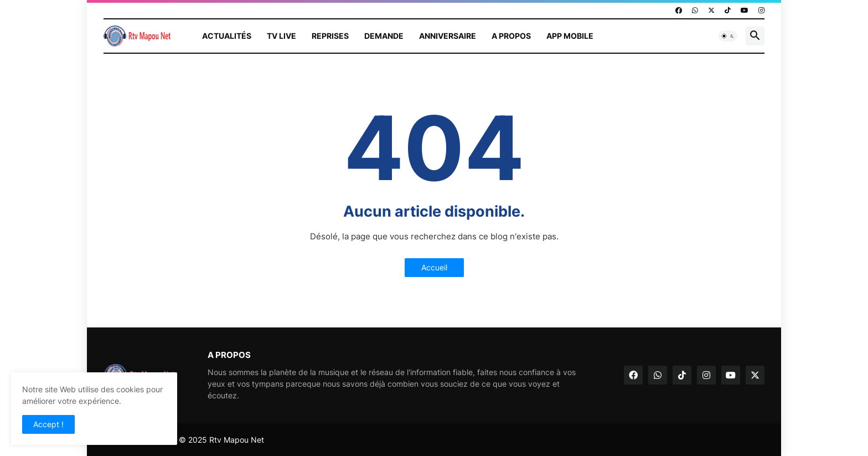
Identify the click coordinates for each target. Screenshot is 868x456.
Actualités (227, 36)
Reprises (330, 36)
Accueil (434, 267)
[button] (728, 36)
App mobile (570, 36)
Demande (384, 36)
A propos (511, 36)
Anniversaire (448, 36)
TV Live (281, 36)
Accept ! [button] (48, 424)
